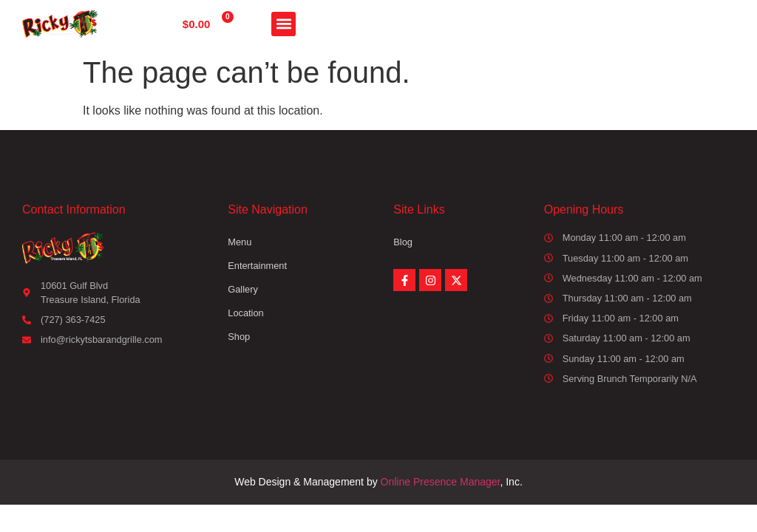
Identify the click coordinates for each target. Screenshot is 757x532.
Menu (240, 242)
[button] (284, 24)
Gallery (243, 289)
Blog (403, 242)
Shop (239, 337)
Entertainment (257, 266)
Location (245, 313)
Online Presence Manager (441, 482)
